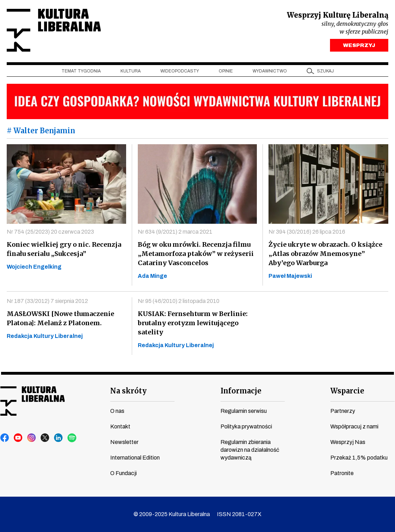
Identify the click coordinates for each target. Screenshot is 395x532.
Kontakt (120, 426)
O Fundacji (123, 473)
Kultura (131, 71)
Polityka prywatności (246, 426)
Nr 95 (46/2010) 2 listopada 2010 (179, 301)
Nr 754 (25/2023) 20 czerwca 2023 (50, 232)
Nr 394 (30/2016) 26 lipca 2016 (307, 232)
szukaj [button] (325, 71)
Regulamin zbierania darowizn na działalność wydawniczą (250, 450)
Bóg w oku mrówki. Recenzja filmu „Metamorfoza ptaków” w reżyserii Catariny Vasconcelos (196, 254)
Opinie (226, 71)
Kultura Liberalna (54, 30)
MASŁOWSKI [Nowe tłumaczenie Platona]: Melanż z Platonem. (60, 318)
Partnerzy (343, 411)
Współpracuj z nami (354, 426)
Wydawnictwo (270, 71)
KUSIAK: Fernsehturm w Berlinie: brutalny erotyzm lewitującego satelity (193, 323)
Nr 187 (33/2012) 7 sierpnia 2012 (47, 301)
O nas (117, 411)
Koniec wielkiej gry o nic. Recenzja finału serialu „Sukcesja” (64, 249)
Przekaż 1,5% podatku (359, 458)
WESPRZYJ (359, 45)
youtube (18, 438)
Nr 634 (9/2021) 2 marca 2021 (175, 232)
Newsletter (124, 442)
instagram (32, 438)
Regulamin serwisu (244, 411)
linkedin (59, 438)
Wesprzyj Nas (348, 442)
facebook (5, 438)
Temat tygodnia (81, 71)
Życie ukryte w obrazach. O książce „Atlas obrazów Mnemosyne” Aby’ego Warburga (325, 254)
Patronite (342, 473)
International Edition (135, 458)
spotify (72, 438)
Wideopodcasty (180, 71)
